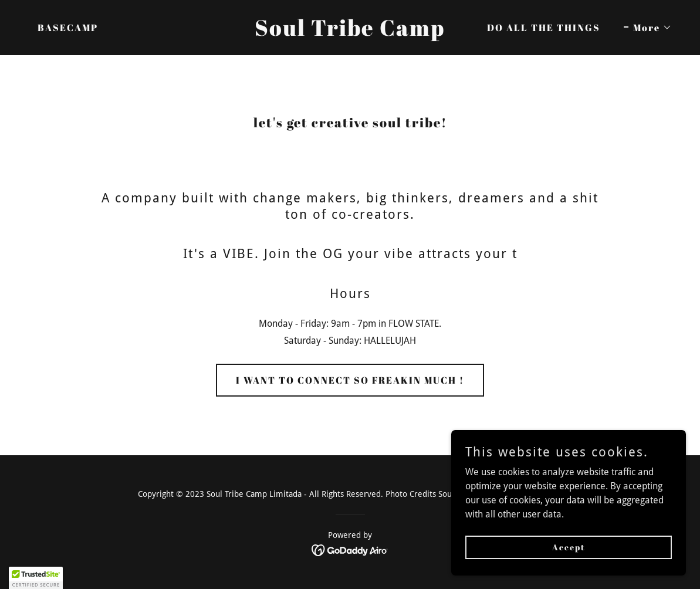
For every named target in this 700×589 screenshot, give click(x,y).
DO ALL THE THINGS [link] (544, 28)
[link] (350, 33)
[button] (648, 28)
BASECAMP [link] (68, 28)
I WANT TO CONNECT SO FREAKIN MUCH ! (350, 380)
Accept (569, 547)
